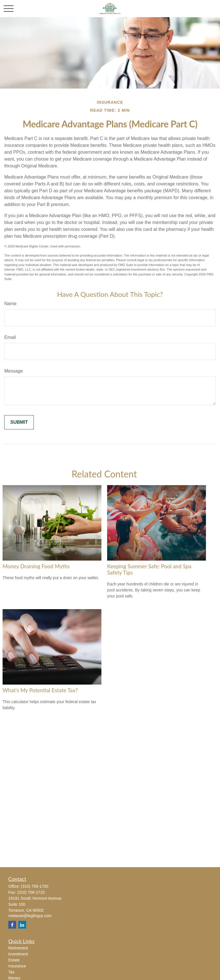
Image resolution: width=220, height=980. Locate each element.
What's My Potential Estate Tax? (40, 690)
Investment (18, 954)
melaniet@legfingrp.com (30, 916)
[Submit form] (19, 422)
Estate (14, 960)
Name (10, 304)
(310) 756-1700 (35, 886)
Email (10, 337)
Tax (11, 972)
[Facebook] (12, 925)
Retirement (18, 948)
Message (14, 371)
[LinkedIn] (22, 925)
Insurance (17, 966)
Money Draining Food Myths (36, 566)
